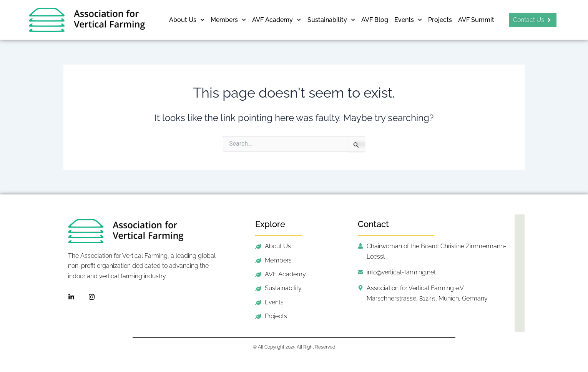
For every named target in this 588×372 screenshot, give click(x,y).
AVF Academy (277, 20)
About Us (187, 20)
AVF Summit (476, 20)
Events (408, 20)
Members (228, 20)
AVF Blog (375, 20)
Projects (440, 20)
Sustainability (331, 20)
